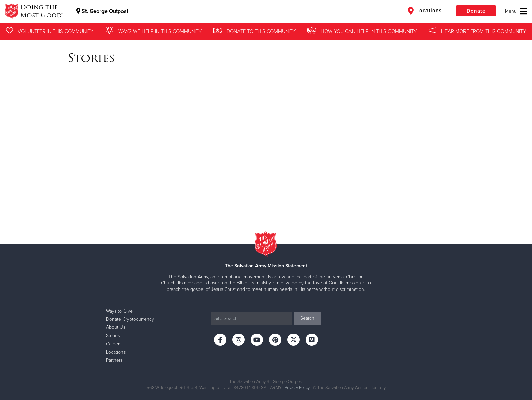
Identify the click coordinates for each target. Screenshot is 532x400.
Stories (113, 335)
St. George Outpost (102, 11)
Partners (114, 360)
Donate (476, 11)
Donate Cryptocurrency (130, 319)
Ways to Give (119, 311)
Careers (114, 344)
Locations (425, 11)
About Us (116, 327)
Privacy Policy (297, 388)
